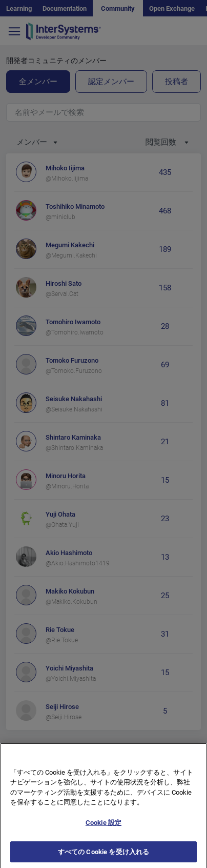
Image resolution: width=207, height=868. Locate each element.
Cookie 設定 (103, 829)
